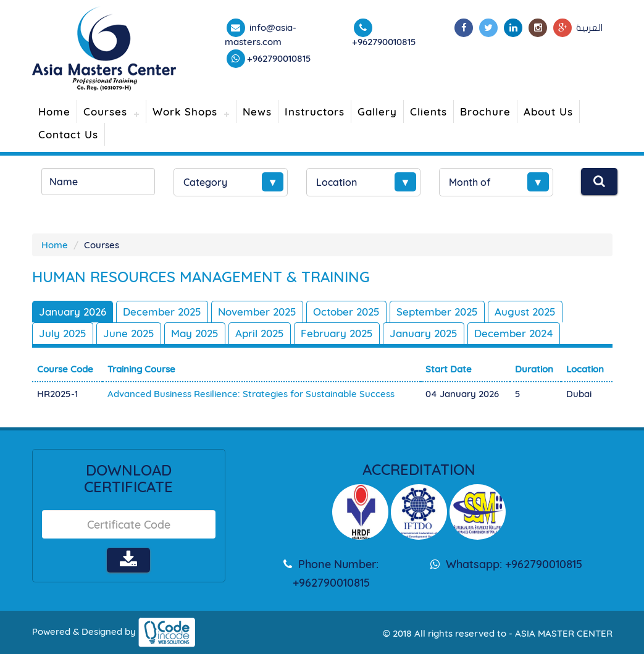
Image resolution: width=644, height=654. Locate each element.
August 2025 (525, 312)
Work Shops (185, 111)
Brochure (485, 111)
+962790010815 (279, 58)
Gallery (377, 111)
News (257, 111)
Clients (429, 111)
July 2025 (63, 333)
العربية (589, 28)
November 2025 (257, 312)
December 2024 (514, 333)
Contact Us (68, 134)
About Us (548, 111)
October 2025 (346, 312)
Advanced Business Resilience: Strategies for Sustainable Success (251, 394)
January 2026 (73, 312)
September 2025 (437, 312)
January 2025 (424, 333)
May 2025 (195, 333)
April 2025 (260, 333)
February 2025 (337, 333)
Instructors (315, 111)
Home (54, 111)
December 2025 (162, 312)
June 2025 (129, 333)
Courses (105, 111)
